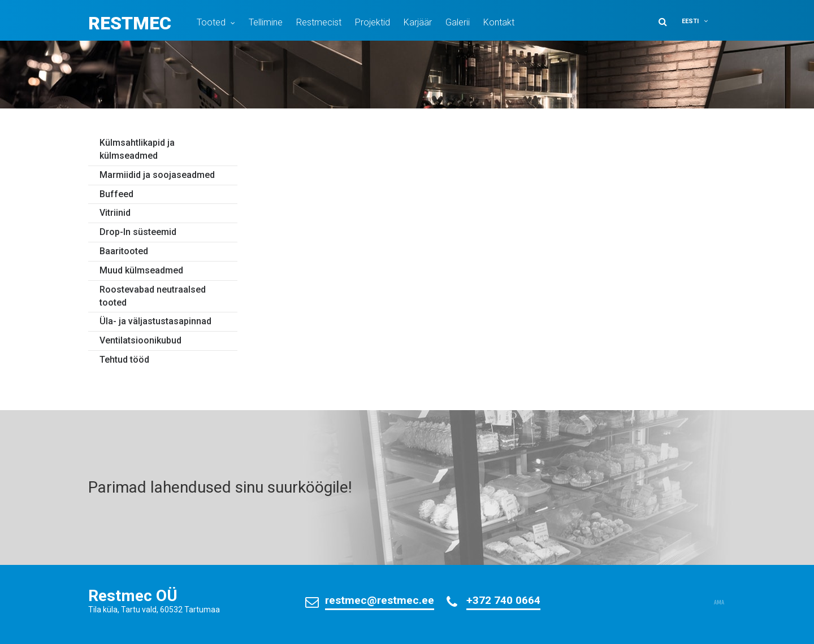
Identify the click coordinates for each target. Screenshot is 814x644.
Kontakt (499, 22)
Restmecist (319, 22)
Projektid (373, 22)
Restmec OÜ (133, 596)
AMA (719, 603)
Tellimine (266, 22)
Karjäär (418, 22)
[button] (702, 21)
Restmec (130, 23)
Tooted (211, 22)
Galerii (458, 22)
